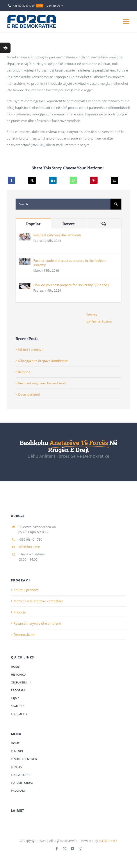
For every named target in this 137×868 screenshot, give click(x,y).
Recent (68, 224)
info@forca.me (29, 547)
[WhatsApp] (73, 180)
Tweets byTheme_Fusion (99, 318)
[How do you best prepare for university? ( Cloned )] (25, 286)
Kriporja (24, 372)
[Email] (114, 180)
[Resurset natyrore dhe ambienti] (25, 236)
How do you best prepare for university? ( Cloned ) (71, 285)
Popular (33, 224)
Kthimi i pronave (31, 350)
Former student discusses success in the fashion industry (69, 263)
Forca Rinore (108, 841)
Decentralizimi (29, 394)
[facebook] (57, 849)
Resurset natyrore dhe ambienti (57, 235)
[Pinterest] (94, 180)
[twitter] (65, 849)
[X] (32, 180)
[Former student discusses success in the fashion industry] (25, 262)
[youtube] (73, 849)
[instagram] (80, 849)
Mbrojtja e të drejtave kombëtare (43, 361)
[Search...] (63, 204)
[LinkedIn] (53, 180)
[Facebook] (11, 180)
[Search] (116, 204)
